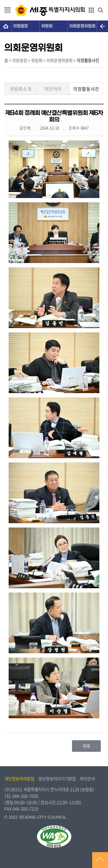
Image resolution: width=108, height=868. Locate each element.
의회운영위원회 (82, 26)
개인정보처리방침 (19, 779)
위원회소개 (21, 89)
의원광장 (20, 26)
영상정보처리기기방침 (57, 779)
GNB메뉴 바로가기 (54, 0)
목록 (86, 746)
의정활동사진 (86, 89)
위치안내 (87, 779)
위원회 (47, 26)
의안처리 (53, 89)
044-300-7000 (25, 796)
